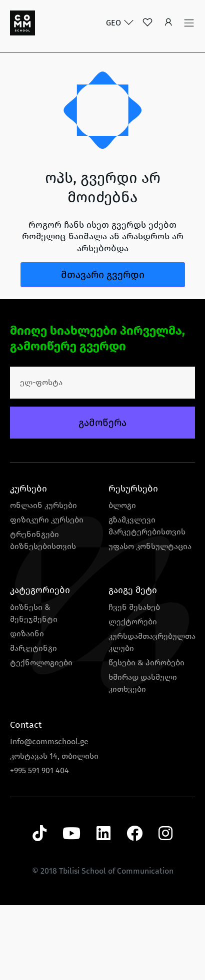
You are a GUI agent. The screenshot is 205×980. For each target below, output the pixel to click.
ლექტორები (133, 622)
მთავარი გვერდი (103, 275)
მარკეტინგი (33, 648)
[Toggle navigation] (189, 23)
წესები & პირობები (146, 663)
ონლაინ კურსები (43, 505)
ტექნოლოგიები (41, 663)
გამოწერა (102, 423)
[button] (168, 23)
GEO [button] (114, 23)
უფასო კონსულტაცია (150, 546)
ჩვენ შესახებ (134, 607)
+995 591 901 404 (39, 770)
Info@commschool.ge (49, 741)
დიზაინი (27, 634)
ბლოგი (122, 505)
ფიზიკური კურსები (47, 520)
